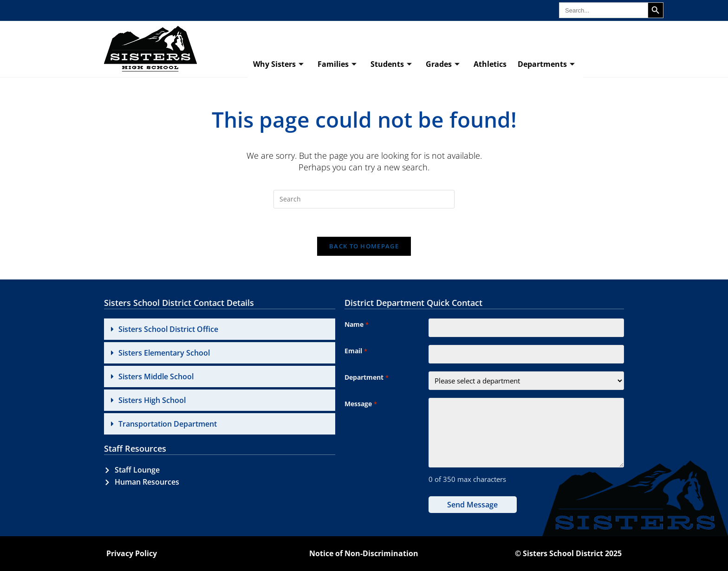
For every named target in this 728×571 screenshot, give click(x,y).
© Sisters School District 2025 (568, 553)
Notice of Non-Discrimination (364, 553)
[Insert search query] (364, 199)
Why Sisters (278, 65)
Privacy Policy (132, 553)
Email (356, 351)
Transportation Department (168, 424)
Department (366, 378)
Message (361, 404)
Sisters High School (152, 400)
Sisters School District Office (168, 329)
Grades (443, 65)
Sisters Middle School (156, 376)
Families (337, 65)
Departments (546, 65)
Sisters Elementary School (164, 353)
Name (356, 325)
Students (391, 65)
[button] (220, 329)
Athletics (490, 64)
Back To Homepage (364, 246)
